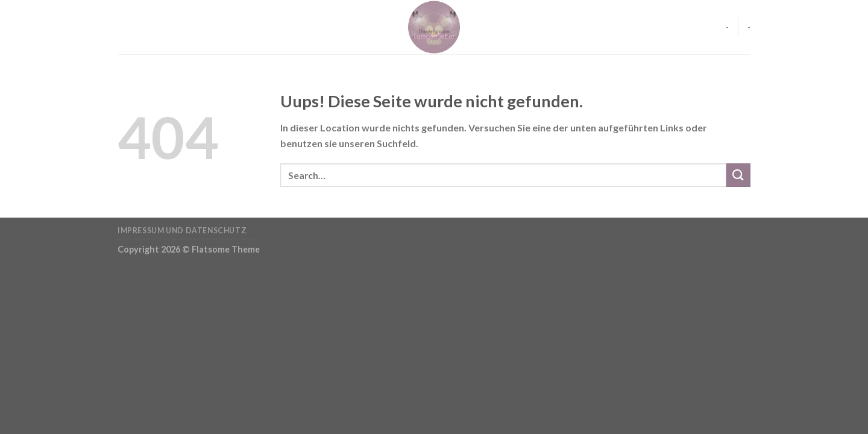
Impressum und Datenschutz (182, 231)
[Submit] (738, 175)
